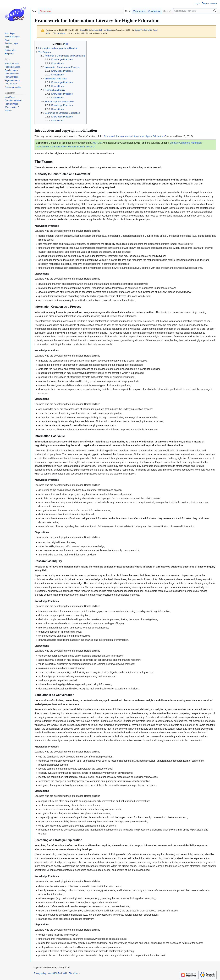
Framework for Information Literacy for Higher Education (133, 136)
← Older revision (58, 33)
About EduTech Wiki (57, 973)
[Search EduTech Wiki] (195, 11)
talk (101, 30)
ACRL (96, 143)
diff (48, 33)
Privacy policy (40, 973)
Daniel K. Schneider (144, 30)
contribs (108, 30)
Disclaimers (74, 973)
